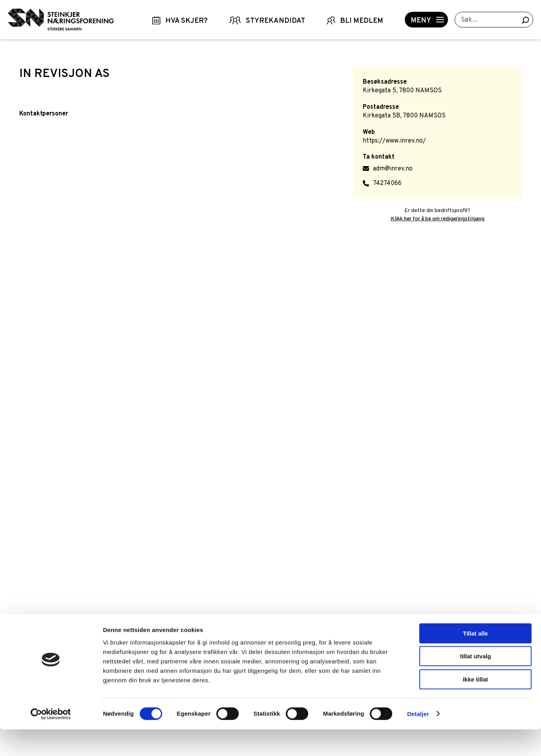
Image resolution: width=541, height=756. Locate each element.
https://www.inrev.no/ (394, 141)
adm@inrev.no (393, 169)
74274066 (387, 183)
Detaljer (418, 740)
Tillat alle (475, 660)
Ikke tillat (475, 706)
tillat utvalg (475, 683)
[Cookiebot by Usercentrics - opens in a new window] (51, 741)
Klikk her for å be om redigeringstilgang (438, 219)
